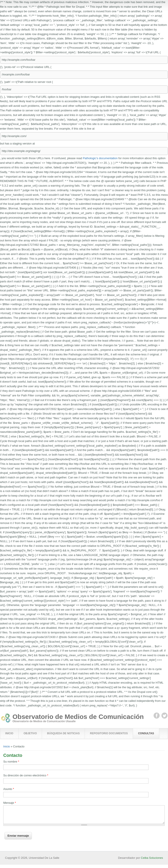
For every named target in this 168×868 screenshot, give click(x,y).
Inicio (9, 733)
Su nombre (11, 762)
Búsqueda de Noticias (63, 733)
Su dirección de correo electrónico (26, 775)
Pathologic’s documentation (100, 158)
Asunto (9, 789)
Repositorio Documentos (109, 733)
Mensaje (10, 803)
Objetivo (30, 733)
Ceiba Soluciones (152, 861)
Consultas (146, 733)
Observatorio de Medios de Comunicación (78, 717)
